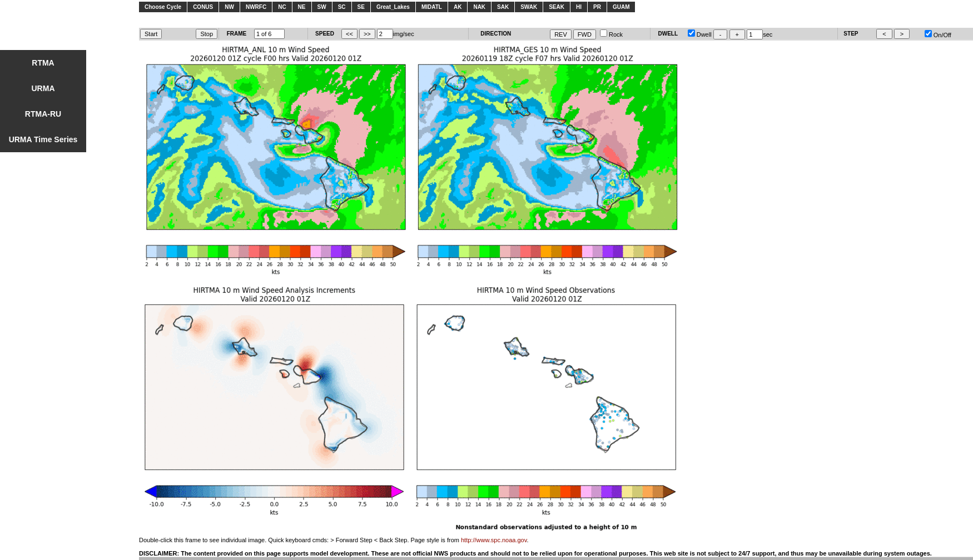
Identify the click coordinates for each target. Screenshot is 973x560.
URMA (43, 88)
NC (282, 7)
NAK (479, 7)
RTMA (43, 63)
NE (302, 7)
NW (229, 7)
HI (579, 7)
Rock (611, 34)
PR (597, 7)
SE (361, 7)
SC (342, 7)
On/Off (938, 35)
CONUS (203, 7)
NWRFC (256, 7)
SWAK (529, 7)
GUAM (621, 7)
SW (322, 7)
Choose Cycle (163, 7)
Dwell (700, 34)
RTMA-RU (43, 114)
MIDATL (432, 7)
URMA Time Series (43, 139)
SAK (503, 7)
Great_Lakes (393, 7)
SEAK (557, 7)
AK (458, 7)
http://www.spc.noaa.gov (494, 540)
